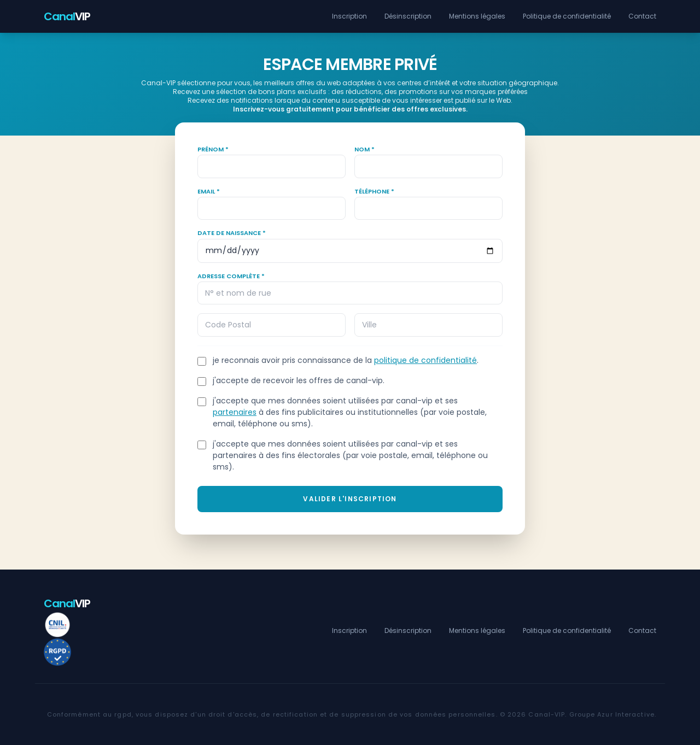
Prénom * (213, 149)
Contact (642, 16)
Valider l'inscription (350, 499)
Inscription (349, 16)
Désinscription (408, 16)
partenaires (235, 412)
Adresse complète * (231, 276)
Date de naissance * (232, 233)
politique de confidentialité (425, 360)
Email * (209, 191)
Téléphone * (374, 191)
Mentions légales (477, 16)
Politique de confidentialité (567, 16)
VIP (67, 16)
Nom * (364, 149)
